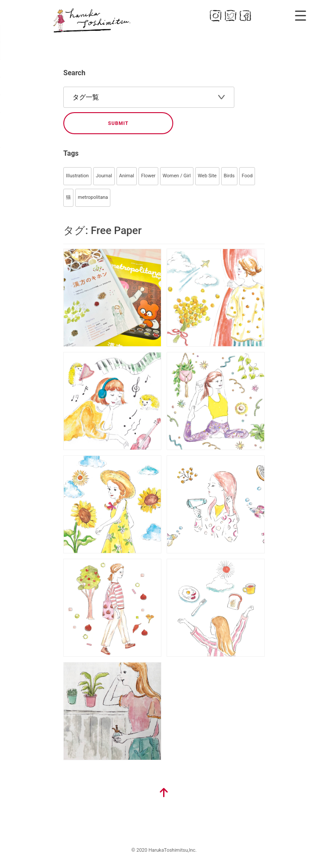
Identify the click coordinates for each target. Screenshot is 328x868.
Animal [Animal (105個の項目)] (127, 176)
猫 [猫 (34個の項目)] (68, 197)
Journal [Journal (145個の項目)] (104, 176)
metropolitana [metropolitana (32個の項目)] (93, 197)
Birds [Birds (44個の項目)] (229, 176)
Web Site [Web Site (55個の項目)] (207, 176)
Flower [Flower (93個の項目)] (148, 176)
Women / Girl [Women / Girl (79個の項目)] (177, 176)
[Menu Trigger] (301, 15)
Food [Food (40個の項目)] (247, 176)
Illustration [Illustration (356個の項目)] (77, 176)
